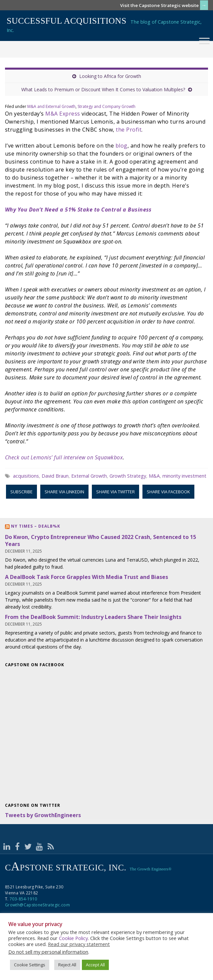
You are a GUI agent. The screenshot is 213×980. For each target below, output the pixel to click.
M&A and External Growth (51, 106)
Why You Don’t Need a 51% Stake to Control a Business (78, 210)
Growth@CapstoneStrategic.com (37, 905)
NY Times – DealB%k (36, 526)
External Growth (89, 476)
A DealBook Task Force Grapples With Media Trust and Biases (87, 577)
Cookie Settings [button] (30, 965)
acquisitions (26, 476)
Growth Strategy (128, 476)
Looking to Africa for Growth (110, 76)
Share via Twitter (115, 492)
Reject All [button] (67, 965)
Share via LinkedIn (64, 492)
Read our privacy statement (79, 944)
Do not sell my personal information (48, 952)
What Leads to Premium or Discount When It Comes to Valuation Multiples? (103, 89)
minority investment (184, 476)
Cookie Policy (73, 938)
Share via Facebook (168, 492)
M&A (154, 476)
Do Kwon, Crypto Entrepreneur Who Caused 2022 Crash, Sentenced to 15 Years (101, 540)
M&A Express (63, 114)
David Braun (55, 476)
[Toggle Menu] (204, 41)
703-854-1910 (23, 899)
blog (121, 146)
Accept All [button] (95, 965)
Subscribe (21, 492)
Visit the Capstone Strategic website (159, 5)
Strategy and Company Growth (106, 106)
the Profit (129, 130)
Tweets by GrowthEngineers (43, 815)
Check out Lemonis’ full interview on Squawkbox (64, 457)
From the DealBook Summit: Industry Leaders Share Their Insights (93, 617)
